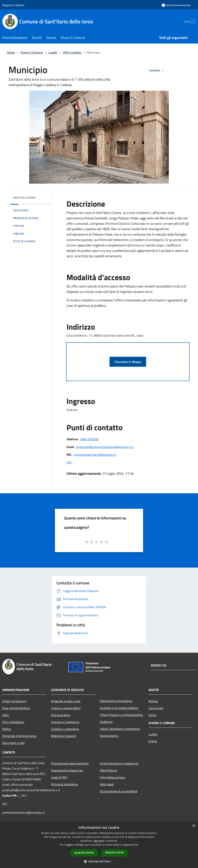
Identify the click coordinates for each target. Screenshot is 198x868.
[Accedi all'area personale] (176, 5)
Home (11, 52)
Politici (7, 729)
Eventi (153, 741)
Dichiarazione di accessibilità (119, 791)
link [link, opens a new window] (136, 845)
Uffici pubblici (72, 52)
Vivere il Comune (32, 52)
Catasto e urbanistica (65, 729)
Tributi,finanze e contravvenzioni (121, 715)
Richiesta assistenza (64, 784)
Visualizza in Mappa (128, 362)
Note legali (107, 784)
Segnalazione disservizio (67, 770)
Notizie (153, 701)
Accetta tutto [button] (84, 853)
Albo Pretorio (108, 770)
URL (69, 462)
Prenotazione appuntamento (70, 763)
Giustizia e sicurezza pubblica (119, 708)
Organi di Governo (14, 701)
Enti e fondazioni (13, 722)
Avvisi (152, 715)
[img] (43, 197)
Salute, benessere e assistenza (120, 729)
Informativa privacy (113, 777)
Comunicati (156, 708)
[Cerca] (191, 21)
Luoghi (53, 52)
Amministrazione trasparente (119, 763)
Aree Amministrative (16, 708)
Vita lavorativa (61, 715)
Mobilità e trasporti (64, 736)
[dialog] (99, 845)
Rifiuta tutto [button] (115, 853)
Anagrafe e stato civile (66, 701)
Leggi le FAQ (59, 777)
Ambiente (106, 722)
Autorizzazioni (109, 736)
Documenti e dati (14, 743)
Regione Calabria (13, 5)
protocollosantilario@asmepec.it (95, 455)
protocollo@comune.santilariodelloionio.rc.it (105, 447)
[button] (99, 861)
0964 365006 (89, 439)
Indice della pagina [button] (24, 198)
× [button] (194, 826)
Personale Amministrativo (19, 736)
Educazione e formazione (116, 701)
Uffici (6, 715)
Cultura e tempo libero (66, 708)
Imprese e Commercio (65, 722)
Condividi (157, 71)
